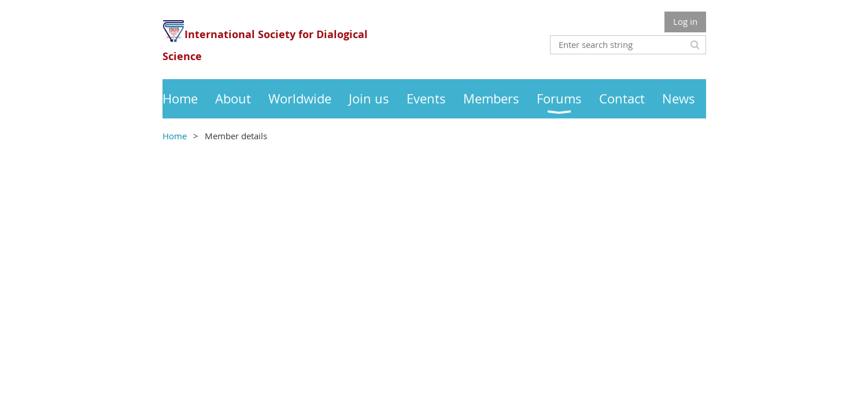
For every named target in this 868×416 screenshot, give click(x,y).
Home (175, 136)
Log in (685, 21)
